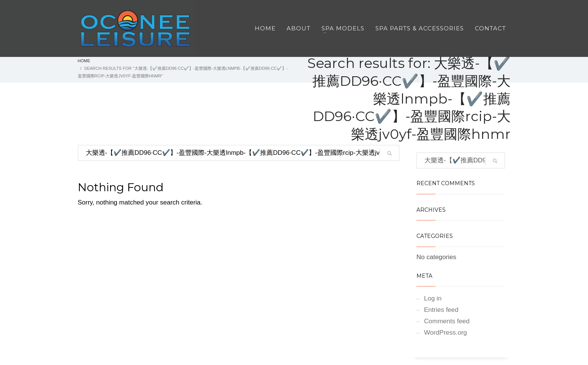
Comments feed (447, 321)
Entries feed (441, 310)
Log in (433, 298)
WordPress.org (445, 333)
